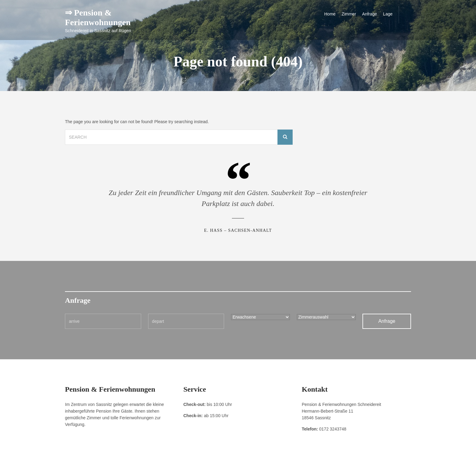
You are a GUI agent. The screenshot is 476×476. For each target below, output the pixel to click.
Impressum (74, 467)
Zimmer (349, 14)
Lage (388, 14)
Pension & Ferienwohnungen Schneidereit (377, 467)
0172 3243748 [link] (333, 429)
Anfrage (370, 14)
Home (330, 14)
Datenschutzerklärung (105, 467)
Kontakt (133, 467)
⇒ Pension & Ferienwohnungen (98, 17)
